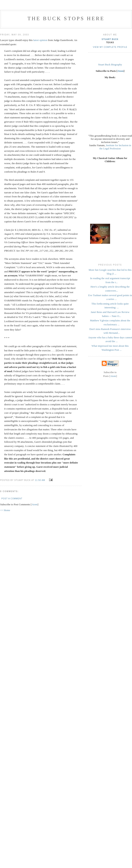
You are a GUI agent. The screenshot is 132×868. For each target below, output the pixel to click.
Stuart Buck (110, 39)
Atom (34, 504)
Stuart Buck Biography (110, 64)
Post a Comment (12, 499)
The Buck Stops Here (66, 18)
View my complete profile (110, 47)
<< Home (5, 510)
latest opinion (40, 40)
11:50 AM (40, 480)
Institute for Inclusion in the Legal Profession (115, 147)
